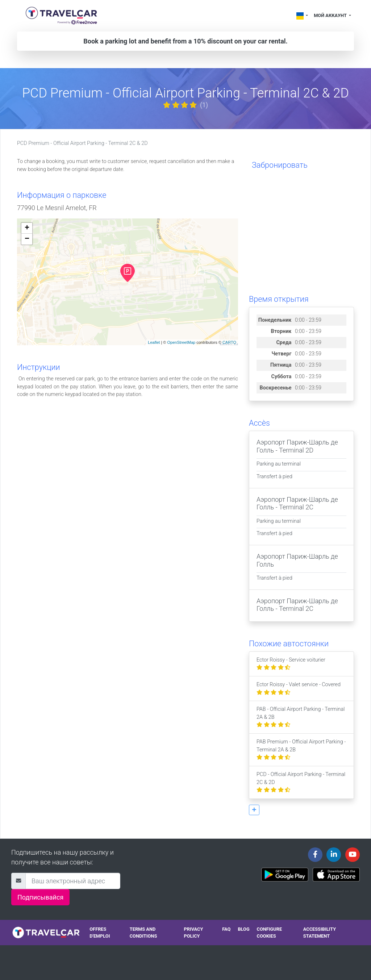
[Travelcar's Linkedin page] (334, 855)
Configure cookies (270, 933)
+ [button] (27, 228)
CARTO (229, 342)
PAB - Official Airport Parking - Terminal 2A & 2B (301, 717)
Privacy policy (193, 933)
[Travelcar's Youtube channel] (353, 855)
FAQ (226, 929)
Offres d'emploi (100, 933)
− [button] (27, 239)
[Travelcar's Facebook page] (315, 855)
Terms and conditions (143, 933)
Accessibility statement (320, 933)
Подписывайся (40, 897)
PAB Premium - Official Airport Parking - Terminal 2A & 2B (301, 750)
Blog (243, 929)
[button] (254, 810)
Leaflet (154, 342)
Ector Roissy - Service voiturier (291, 664)
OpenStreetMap (181, 342)
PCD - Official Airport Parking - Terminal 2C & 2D (301, 782)
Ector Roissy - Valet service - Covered (299, 689)
